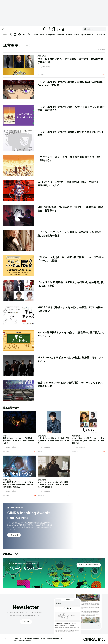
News (42, 37)
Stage (43, 640)
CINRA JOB (101, 37)
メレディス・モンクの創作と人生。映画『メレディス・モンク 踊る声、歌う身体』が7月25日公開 (53, 487)
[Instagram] (15, 37)
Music (16, 640)
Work (15, 643)
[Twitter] (11, 37)
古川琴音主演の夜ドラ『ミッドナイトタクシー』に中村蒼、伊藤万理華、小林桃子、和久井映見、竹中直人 (19, 487)
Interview (61, 37)
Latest (35, 37)
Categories (51, 37)
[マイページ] (8, 30)
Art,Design (24, 640)
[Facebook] (20, 37)
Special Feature (87, 37)
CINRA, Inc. (94, 641)
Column (69, 37)
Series (77, 37)
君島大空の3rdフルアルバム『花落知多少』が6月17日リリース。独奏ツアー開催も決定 (19, 443)
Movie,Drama (34, 640)
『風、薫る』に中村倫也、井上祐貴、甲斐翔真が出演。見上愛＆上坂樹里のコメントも (54, 443)
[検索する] (81, 30)
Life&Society (57, 640)
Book (49, 640)
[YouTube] (24, 37)
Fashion (28, 643)
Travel (21, 643)
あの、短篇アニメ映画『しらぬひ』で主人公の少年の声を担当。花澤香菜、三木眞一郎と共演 (88, 443)
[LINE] (29, 37)
